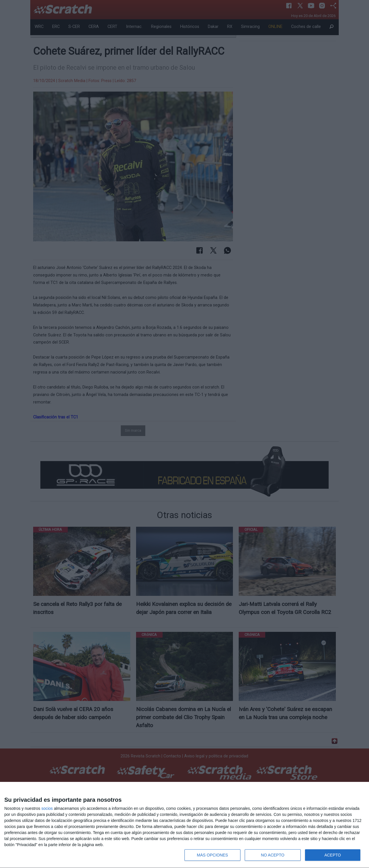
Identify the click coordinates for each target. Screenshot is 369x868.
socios (47, 808)
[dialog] (184, 825)
